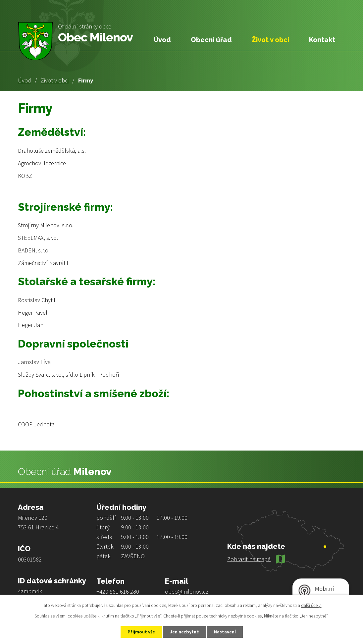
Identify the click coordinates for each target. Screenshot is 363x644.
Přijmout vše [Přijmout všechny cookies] (141, 632)
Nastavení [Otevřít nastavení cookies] (225, 632)
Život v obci (55, 80)
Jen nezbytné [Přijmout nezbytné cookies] (184, 632)
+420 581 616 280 (118, 591)
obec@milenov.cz (187, 591)
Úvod (25, 80)
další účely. (311, 605)
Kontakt (322, 40)
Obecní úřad (211, 40)
